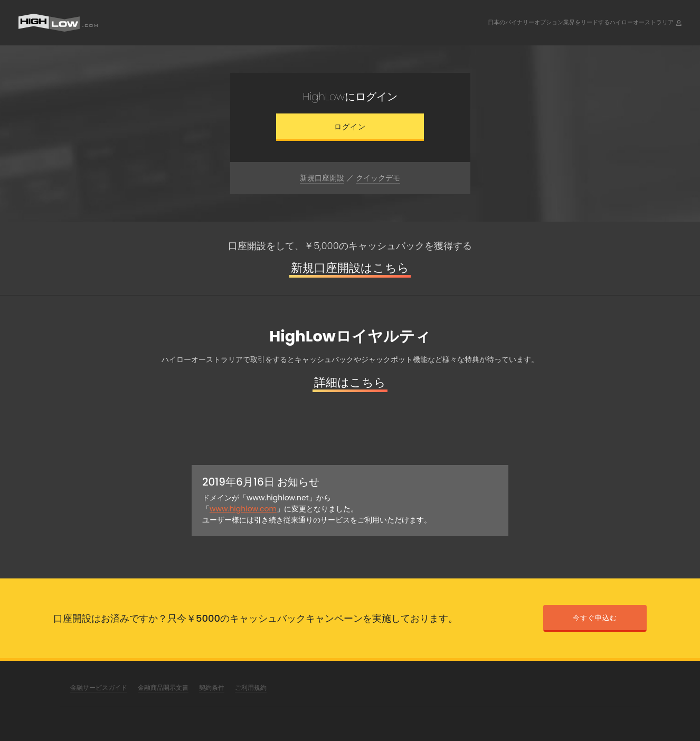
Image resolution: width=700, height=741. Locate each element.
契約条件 (212, 687)
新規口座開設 (322, 178)
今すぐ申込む (595, 618)
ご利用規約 (251, 687)
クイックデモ (378, 178)
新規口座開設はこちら (350, 268)
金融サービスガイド (99, 687)
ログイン (350, 127)
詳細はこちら (350, 382)
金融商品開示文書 (163, 687)
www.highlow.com (243, 509)
